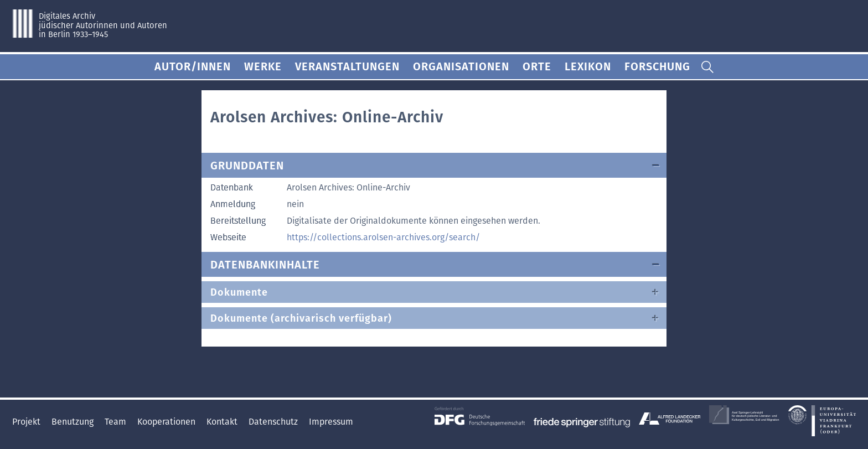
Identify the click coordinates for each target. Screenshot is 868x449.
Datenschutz (274, 422)
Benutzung (74, 422)
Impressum (331, 422)
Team (117, 422)
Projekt (27, 422)
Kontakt (223, 422)
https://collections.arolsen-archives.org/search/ (383, 237)
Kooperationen (167, 422)
